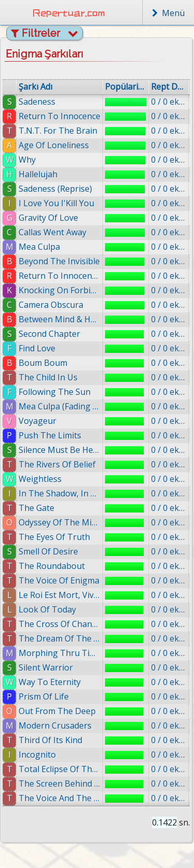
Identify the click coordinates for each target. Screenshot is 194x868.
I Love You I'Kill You (56, 203)
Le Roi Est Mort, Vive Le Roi (59, 595)
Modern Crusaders (59, 725)
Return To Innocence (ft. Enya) (59, 276)
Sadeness (37, 102)
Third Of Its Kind (55, 740)
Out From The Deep (61, 711)
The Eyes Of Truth (54, 537)
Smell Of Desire (48, 551)
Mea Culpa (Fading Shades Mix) (59, 406)
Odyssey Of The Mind (59, 522)
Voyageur (38, 421)
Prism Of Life (47, 696)
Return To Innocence (59, 116)
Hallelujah (38, 174)
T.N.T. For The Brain (58, 131)
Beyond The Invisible (59, 261)
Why (27, 160)
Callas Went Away (53, 232)
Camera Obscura (51, 305)
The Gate (36, 508)
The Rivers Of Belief (57, 464)
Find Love (37, 348)
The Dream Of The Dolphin (60, 638)
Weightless (40, 479)
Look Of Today (47, 609)
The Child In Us (48, 377)
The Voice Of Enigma (59, 580)
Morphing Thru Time (60, 653)
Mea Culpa (39, 247)
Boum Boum (43, 363)
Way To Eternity (53, 682)
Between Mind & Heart (59, 319)
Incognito (42, 755)
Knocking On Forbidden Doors (59, 290)
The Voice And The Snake (64, 798)
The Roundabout (52, 566)
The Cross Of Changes (59, 624)
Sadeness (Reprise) (55, 189)
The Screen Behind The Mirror (64, 784)
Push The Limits (50, 435)
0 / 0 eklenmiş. (169, 102)
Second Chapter (49, 334)
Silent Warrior (48, 667)
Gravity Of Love (48, 218)
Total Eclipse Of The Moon (64, 769)
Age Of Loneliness (54, 145)
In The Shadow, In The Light (59, 493)
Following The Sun (55, 392)
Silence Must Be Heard (59, 450)
